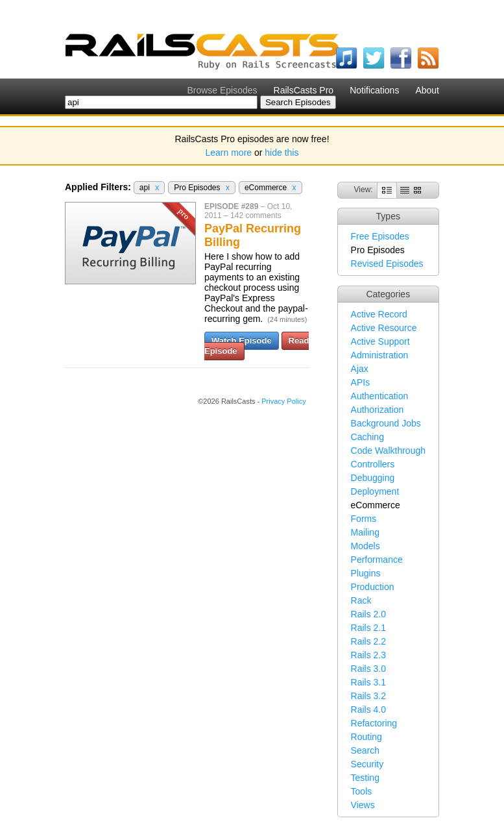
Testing (365, 778)
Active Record (379, 314)
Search (365, 750)
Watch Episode (242, 340)
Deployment (375, 491)
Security (367, 764)
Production (373, 587)
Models (366, 546)
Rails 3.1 (368, 682)
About (427, 90)
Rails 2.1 (368, 628)
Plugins (366, 573)
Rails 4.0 (368, 710)
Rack (361, 600)
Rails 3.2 (368, 696)
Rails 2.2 (368, 641)
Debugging (373, 478)
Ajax (360, 369)
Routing (366, 737)
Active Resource (384, 328)
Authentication (380, 396)
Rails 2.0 (368, 614)
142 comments (256, 216)
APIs (361, 382)
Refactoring (374, 723)
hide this (282, 153)
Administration (380, 355)
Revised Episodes (387, 264)
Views (363, 805)
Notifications (374, 90)
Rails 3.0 (368, 669)
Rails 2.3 (368, 655)
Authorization (378, 410)
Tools (362, 791)
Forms (364, 519)
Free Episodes (380, 236)
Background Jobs (386, 423)
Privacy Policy (283, 401)
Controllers (373, 464)
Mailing (365, 532)
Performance (377, 560)
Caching (367, 437)
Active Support (380, 341)
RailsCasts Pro (304, 90)
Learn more (229, 153)
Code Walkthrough (388, 451)
